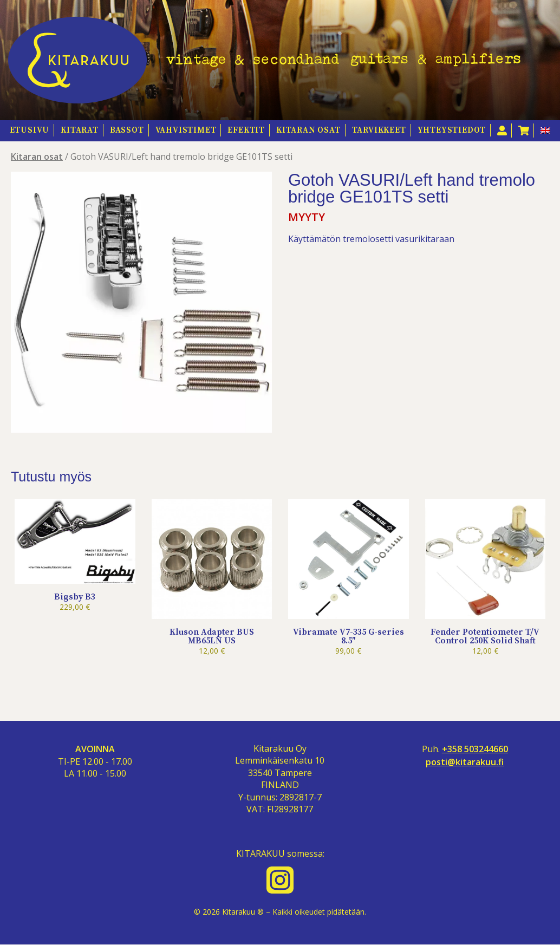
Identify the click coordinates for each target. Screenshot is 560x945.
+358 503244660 (475, 749)
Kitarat (80, 130)
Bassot (127, 130)
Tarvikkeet (379, 130)
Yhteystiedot (452, 130)
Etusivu (30, 130)
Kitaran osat (308, 130)
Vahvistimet (186, 130)
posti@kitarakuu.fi (465, 762)
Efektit (246, 130)
